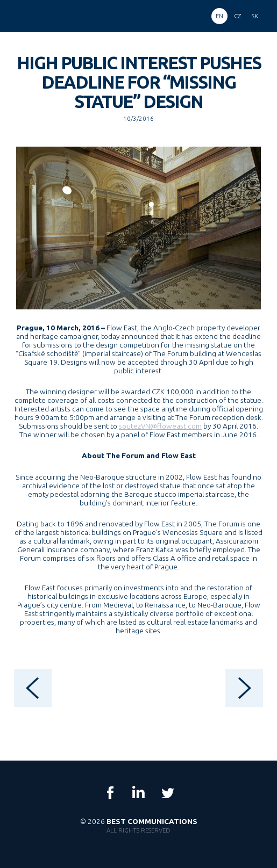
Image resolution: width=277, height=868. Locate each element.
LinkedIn (139, 793)
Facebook (110, 793)
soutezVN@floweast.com (160, 426)
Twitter (167, 793)
